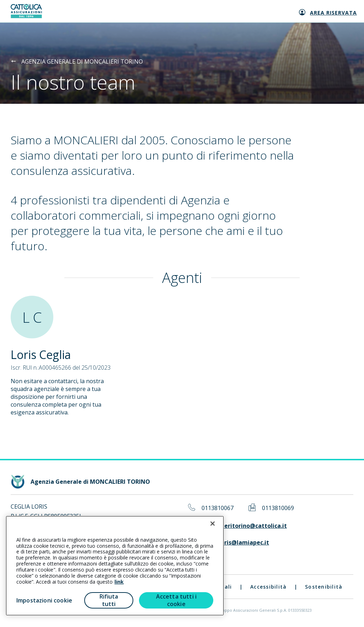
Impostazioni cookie (44, 600)
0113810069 (278, 508)
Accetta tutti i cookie (176, 600)
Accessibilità (268, 587)
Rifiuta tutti (109, 600)
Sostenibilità (324, 587)
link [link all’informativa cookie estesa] (119, 582)
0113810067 (218, 508)
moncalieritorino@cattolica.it (244, 526)
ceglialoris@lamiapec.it (235, 543)
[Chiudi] (213, 524)
